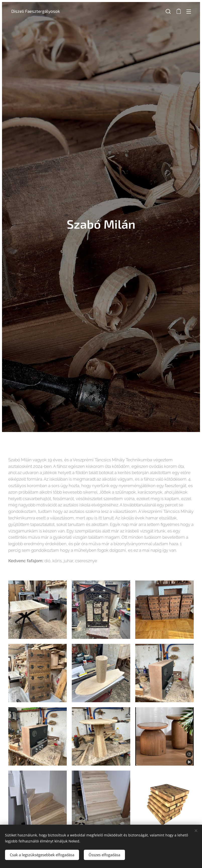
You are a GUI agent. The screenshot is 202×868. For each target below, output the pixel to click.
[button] (168, 11)
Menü (189, 12)
